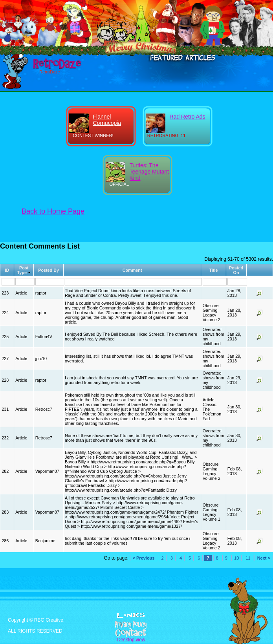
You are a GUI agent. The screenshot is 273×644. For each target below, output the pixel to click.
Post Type (23, 270)
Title (213, 270)
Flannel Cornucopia (107, 120)
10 (236, 558)
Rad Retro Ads (188, 117)
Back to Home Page (53, 211)
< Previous (144, 558)
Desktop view (131, 640)
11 (248, 558)
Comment (132, 270)
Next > (264, 558)
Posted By (49, 270)
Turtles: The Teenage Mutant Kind (149, 172)
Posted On (236, 270)
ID (7, 270)
